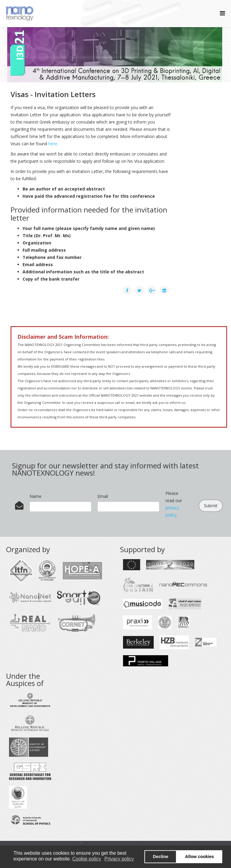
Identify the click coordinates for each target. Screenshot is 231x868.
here (53, 144)
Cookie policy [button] (86, 859)
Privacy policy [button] (119, 859)
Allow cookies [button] (199, 857)
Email (103, 496)
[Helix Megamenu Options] (222, 13)
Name (35, 496)
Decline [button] (160, 857)
